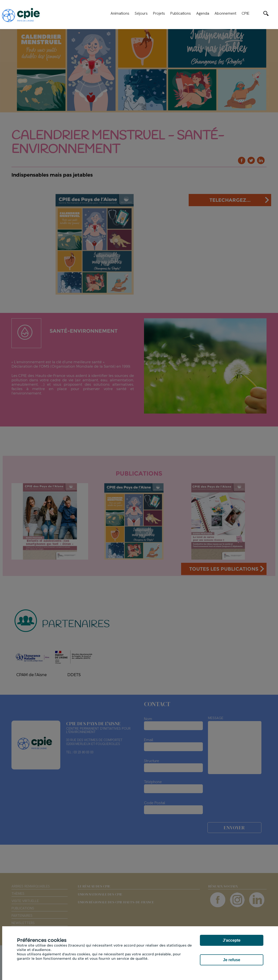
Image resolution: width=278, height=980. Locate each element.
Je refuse (232, 960)
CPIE (246, 13)
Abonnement (225, 13)
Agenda (203, 13)
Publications (181, 13)
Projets (159, 13)
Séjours (141, 13)
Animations (120, 13)
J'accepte (232, 940)
